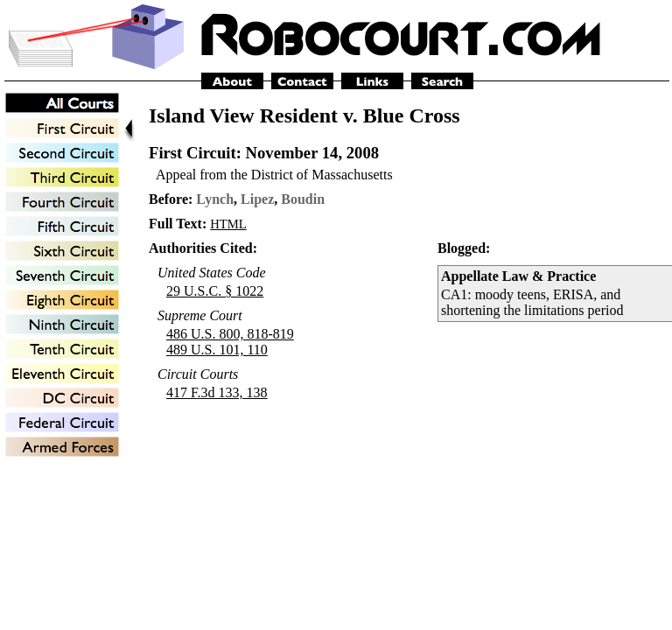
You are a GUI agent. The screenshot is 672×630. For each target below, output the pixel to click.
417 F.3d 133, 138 (217, 392)
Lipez (257, 199)
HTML (228, 224)
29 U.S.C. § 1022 (215, 291)
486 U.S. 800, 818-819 (230, 334)
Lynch (215, 199)
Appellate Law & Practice (518, 276)
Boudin (303, 199)
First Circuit (192, 153)
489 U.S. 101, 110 (217, 350)
